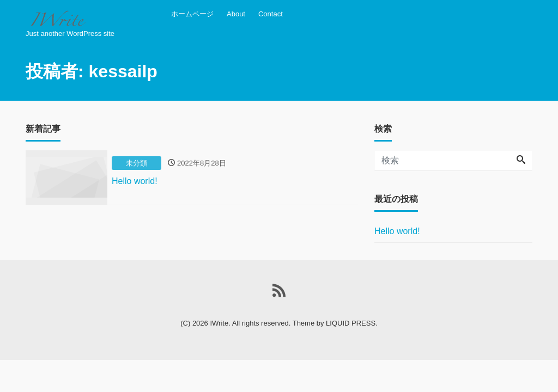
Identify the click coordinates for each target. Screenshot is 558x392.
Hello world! (397, 231)
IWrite (219, 323)
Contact (271, 14)
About (236, 14)
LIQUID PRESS (351, 323)
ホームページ (192, 14)
